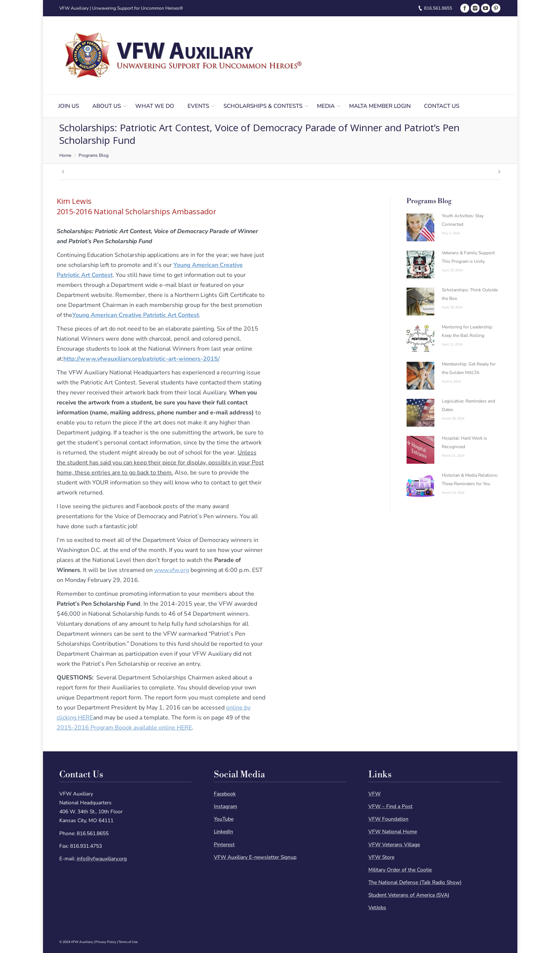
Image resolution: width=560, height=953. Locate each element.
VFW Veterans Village (394, 845)
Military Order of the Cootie (400, 870)
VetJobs (377, 908)
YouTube (224, 819)
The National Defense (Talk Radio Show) (415, 882)
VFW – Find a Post (390, 806)
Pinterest (224, 845)
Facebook (225, 794)
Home (65, 155)
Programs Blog (94, 155)
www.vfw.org (172, 570)
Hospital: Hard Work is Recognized (464, 442)
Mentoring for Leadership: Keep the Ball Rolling (467, 331)
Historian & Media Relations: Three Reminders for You (470, 479)
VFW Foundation (388, 819)
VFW (375, 794)
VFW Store (381, 857)
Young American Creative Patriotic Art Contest (136, 315)
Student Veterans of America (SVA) (409, 895)
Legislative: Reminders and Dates (468, 405)
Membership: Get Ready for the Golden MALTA (469, 368)
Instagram (226, 806)
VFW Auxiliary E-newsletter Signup (255, 857)
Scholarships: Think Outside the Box (470, 294)
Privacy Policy (106, 942)
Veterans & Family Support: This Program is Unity (469, 257)
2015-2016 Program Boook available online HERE (124, 728)
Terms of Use (128, 942)
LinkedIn (223, 832)
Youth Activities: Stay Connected (463, 220)
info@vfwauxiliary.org (102, 859)
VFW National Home (393, 832)
